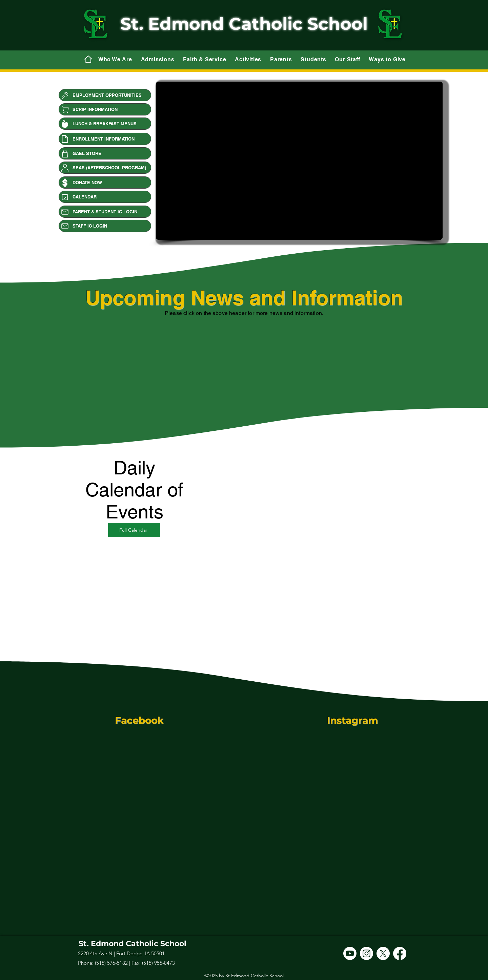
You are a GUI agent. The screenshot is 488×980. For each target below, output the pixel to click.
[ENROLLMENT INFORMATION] (105, 139)
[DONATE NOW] (105, 183)
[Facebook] (400, 953)
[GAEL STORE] (105, 153)
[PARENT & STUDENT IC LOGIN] (105, 212)
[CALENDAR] (105, 197)
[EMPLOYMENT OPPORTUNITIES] (105, 95)
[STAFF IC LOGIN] (105, 226)
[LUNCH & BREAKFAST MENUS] (105, 124)
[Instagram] (367, 953)
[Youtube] (350, 953)
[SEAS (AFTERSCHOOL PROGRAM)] (105, 168)
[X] (383, 953)
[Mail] (88, 59)
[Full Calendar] (134, 530)
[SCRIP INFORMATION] (105, 109)
